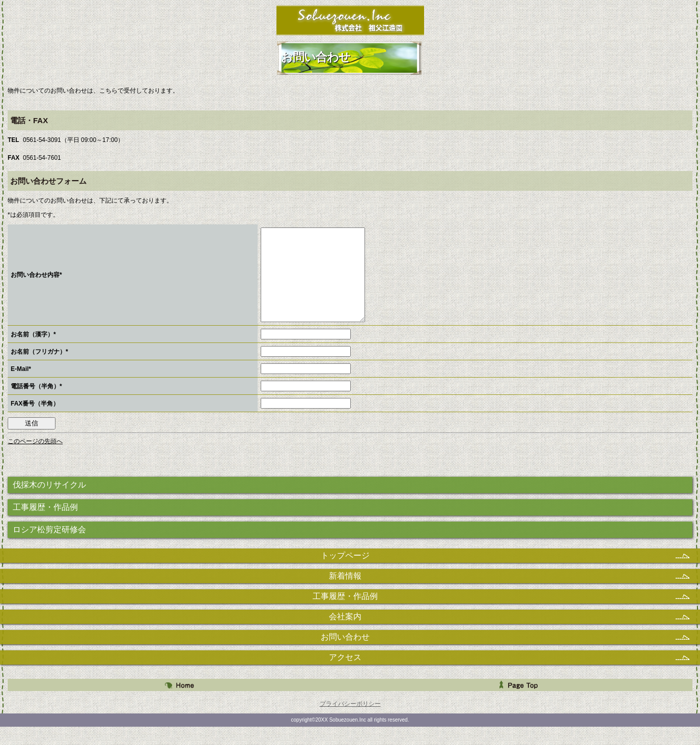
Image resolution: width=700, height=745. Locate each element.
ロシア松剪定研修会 (49, 548)
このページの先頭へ (35, 460)
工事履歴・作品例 (45, 525)
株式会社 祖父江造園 (350, 20)
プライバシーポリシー (350, 722)
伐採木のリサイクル (49, 503)
